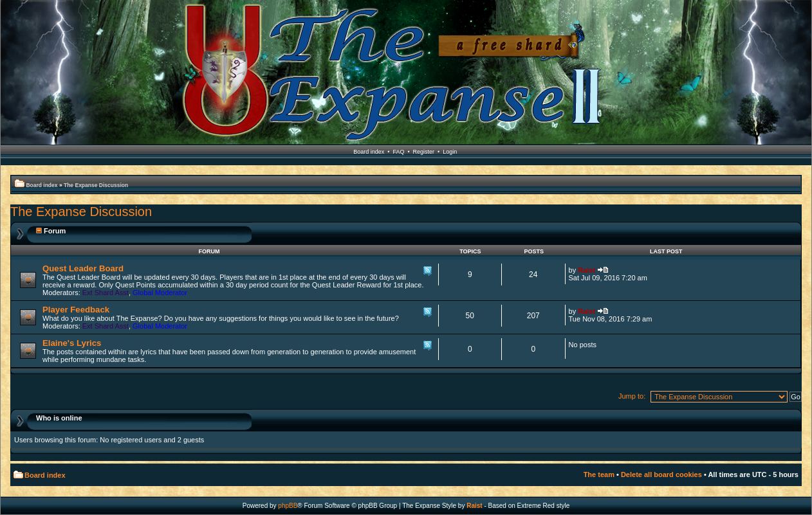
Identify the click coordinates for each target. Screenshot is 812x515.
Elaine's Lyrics (72, 343)
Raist (586, 270)
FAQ (398, 152)
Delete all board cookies (661, 474)
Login (450, 152)
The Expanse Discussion (96, 185)
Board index (369, 152)
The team (599, 474)
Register (424, 152)
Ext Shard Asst (106, 293)
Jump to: (632, 396)
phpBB (288, 506)
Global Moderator (160, 293)
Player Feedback (76, 310)
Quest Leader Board (83, 268)
